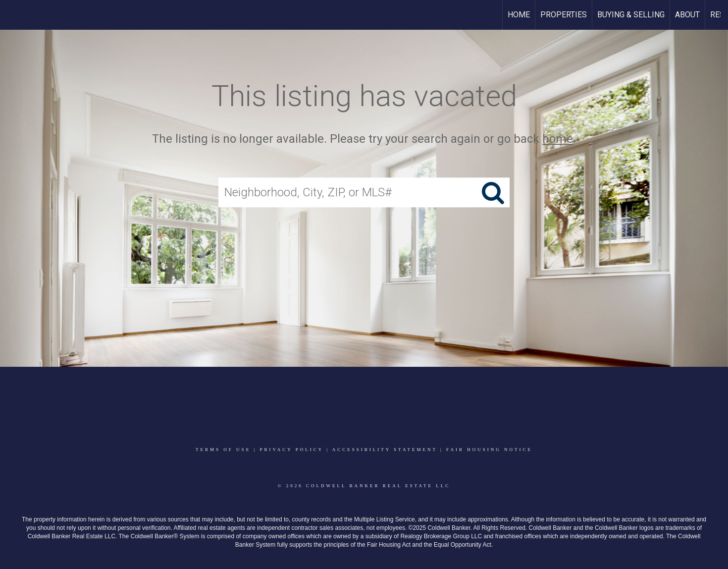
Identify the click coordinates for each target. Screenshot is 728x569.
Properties (564, 15)
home (558, 139)
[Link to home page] (13, 15)
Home (519, 15)
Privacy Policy (291, 450)
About (687, 15)
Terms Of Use (223, 450)
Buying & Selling (631, 15)
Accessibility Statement (385, 450)
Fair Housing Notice (489, 450)
